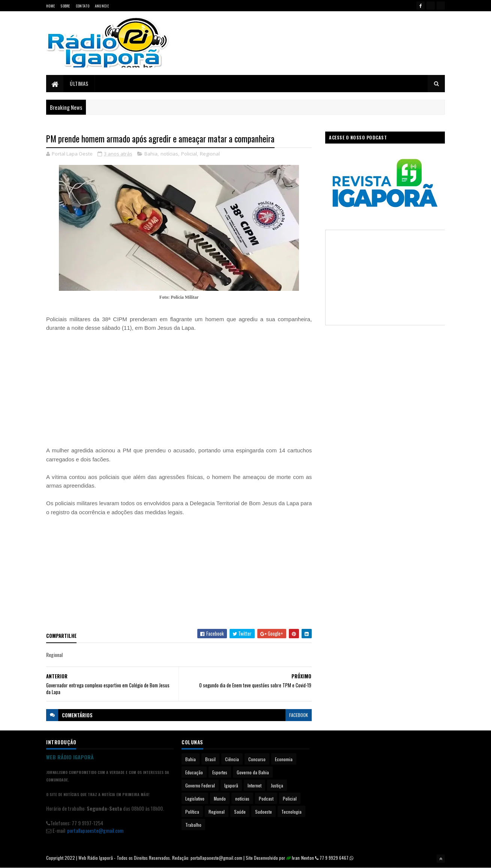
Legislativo (195, 798)
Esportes (220, 772)
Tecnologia (291, 812)
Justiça (277, 785)
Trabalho (193, 825)
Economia (284, 759)
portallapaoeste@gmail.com (95, 830)
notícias (169, 154)
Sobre (65, 6)
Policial (189, 154)
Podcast (266, 798)
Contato (83, 6)
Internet (255, 785)
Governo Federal (200, 785)
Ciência (232, 759)
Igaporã (231, 785)
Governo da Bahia (253, 772)
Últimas (79, 83)
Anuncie (102, 6)
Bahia (151, 154)
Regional (210, 154)
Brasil (210, 759)
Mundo (220, 798)
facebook (299, 715)
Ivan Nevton (303, 858)
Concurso (257, 759)
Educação (194, 772)
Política (192, 812)
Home (50, 6)
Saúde (240, 812)
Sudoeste (264, 812)
